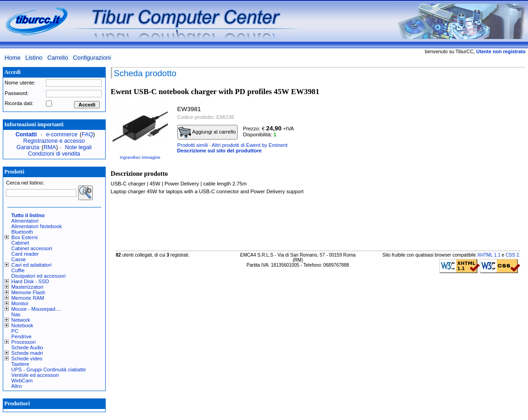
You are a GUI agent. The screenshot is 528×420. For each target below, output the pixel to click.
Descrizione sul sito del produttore (220, 151)
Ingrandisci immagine (140, 157)
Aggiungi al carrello (207, 132)
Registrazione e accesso (54, 141)
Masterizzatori (28, 287)
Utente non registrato (501, 51)
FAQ (88, 134)
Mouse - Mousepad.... (36, 309)
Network (21, 320)
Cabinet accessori (32, 248)
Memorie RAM (28, 298)
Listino (34, 58)
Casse (19, 259)
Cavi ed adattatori (32, 265)
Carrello (58, 58)
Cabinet (20, 243)
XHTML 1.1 (489, 255)
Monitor (20, 303)
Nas (16, 314)
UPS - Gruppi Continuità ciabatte (49, 370)
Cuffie (18, 270)
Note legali (78, 147)
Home (12, 58)
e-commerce (62, 134)
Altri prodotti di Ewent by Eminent (250, 145)
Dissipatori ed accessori (39, 276)
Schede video (27, 358)
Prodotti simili (193, 145)
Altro (17, 386)
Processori (24, 342)
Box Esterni (25, 237)
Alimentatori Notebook (37, 226)
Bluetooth (22, 232)
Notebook (23, 325)
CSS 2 (512, 255)
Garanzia (28, 147)
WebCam (22, 381)
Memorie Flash (28, 292)
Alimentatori (25, 221)
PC (15, 331)
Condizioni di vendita (54, 154)
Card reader (25, 254)
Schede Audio (27, 347)
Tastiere (20, 364)
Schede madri (27, 353)
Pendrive (22, 336)
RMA (50, 147)
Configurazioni (92, 58)
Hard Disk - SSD (30, 281)
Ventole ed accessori (35, 375)
